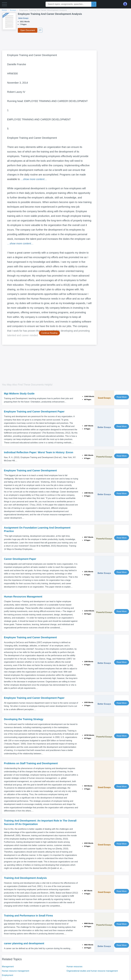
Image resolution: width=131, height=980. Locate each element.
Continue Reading (49, 333)
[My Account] (126, 4)
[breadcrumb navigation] (65, 10)
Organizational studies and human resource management (92, 971)
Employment (8, 975)
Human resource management (16, 971)
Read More (122, 397)
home (4, 10)
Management (8, 967)
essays (13, 10)
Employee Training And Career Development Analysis (43, 10)
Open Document (28, 30)
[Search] (94, 4)
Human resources (75, 967)
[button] (4, 5)
